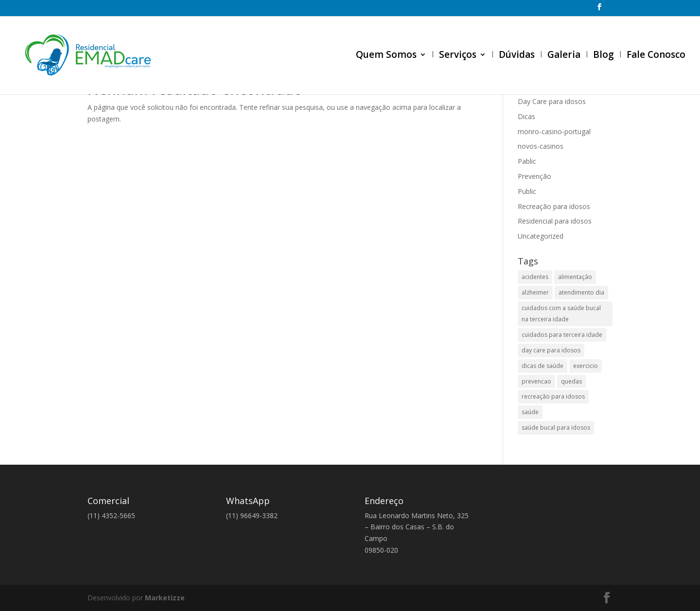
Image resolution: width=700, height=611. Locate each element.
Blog (604, 56)
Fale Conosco (656, 56)
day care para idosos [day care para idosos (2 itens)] (551, 350)
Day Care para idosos (552, 101)
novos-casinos (541, 146)
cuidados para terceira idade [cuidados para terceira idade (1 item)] (562, 335)
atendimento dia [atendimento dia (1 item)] (581, 292)
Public (527, 191)
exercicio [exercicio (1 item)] (586, 366)
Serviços (458, 56)
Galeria (564, 56)
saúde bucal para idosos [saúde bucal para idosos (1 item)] (556, 428)
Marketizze (165, 598)
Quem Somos (386, 56)
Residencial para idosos (555, 221)
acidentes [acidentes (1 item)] (535, 277)
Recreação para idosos (554, 206)
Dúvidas (517, 56)
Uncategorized (541, 236)
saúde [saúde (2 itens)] (530, 412)
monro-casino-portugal (554, 131)
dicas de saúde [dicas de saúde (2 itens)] (542, 366)
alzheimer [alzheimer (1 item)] (535, 292)
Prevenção (534, 176)
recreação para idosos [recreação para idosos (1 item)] (553, 396)
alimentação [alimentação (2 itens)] (575, 277)
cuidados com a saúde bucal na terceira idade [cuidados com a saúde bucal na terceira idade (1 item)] (561, 314)
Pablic (527, 161)
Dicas (526, 116)
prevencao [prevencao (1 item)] (536, 381)
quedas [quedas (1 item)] (571, 381)
